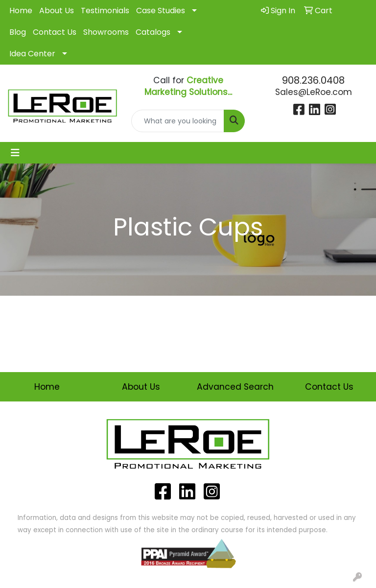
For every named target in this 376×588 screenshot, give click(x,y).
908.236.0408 (313, 80)
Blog (18, 32)
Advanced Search (235, 387)
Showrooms (106, 32)
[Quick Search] (178, 121)
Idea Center (32, 54)
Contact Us (55, 32)
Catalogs (153, 32)
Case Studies (161, 11)
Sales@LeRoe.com (314, 92)
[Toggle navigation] (15, 153)
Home (21, 11)
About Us (57, 11)
